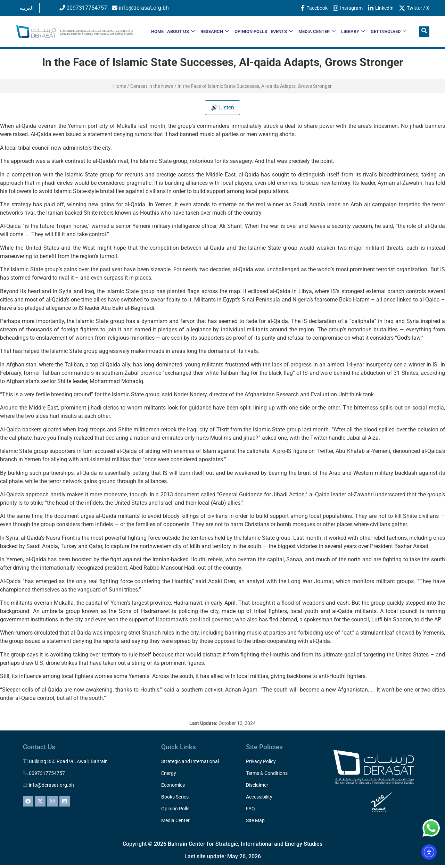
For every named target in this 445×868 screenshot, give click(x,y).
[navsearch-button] (424, 32)
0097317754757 (83, 8)
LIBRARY (353, 32)
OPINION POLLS (251, 31)
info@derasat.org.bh (140, 8)
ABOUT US (181, 32)
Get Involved (389, 32)
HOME (157, 31)
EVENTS (282, 32)
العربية (27, 8)
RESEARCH (215, 32)
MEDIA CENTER (317, 32)
